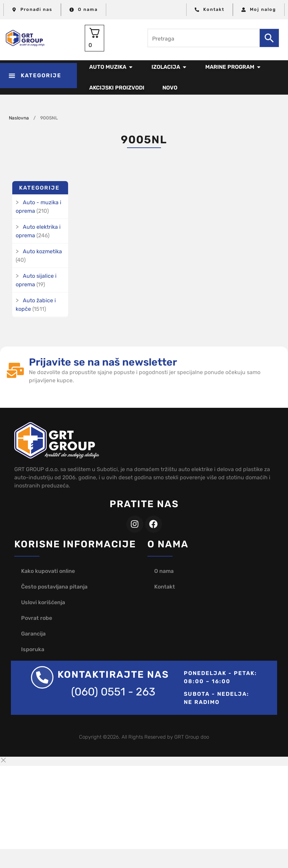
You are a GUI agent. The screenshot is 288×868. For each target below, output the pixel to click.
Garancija (33, 634)
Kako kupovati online (48, 571)
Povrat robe (37, 618)
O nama (164, 571)
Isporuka (33, 649)
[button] (38, 76)
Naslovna (19, 118)
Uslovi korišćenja (43, 602)
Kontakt (165, 587)
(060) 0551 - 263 (113, 692)
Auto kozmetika (42, 251)
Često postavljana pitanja (54, 587)
